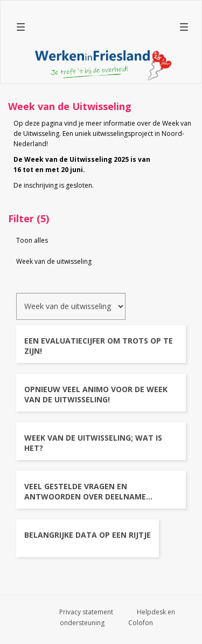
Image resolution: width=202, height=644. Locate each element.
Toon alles (32, 240)
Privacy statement (86, 612)
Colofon (141, 623)
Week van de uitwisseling (54, 261)
